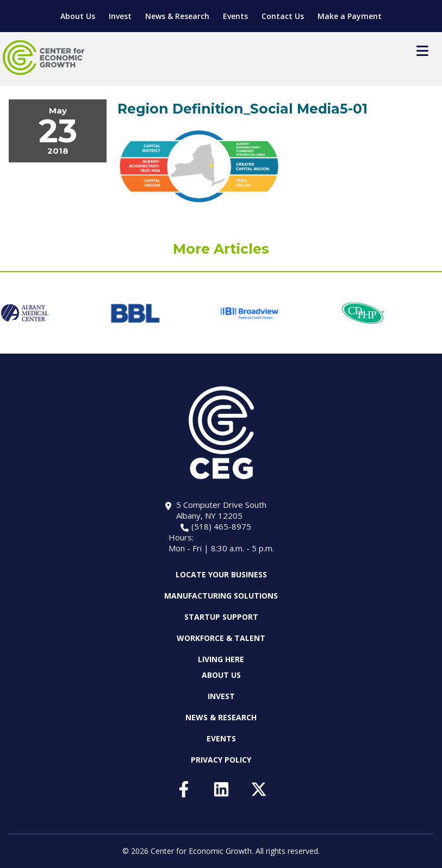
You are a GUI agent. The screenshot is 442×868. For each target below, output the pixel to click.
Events (235, 16)
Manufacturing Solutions (221, 596)
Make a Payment (350, 16)
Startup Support (221, 617)
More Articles (221, 249)
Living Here (221, 659)
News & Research (177, 16)
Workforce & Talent (221, 638)
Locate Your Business (221, 575)
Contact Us (283, 16)
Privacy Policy (221, 760)
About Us (78, 16)
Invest (120, 16)
